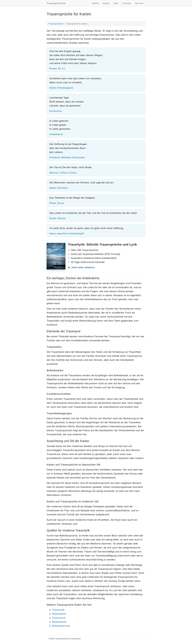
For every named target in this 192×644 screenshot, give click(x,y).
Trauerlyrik (127, 3)
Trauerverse (59, 618)
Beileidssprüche (61, 626)
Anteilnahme (59, 614)
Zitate (116, 3)
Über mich (139, 3)
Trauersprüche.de (56, 3)
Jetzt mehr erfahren (83, 267)
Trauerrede (58, 610)
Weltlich (96, 3)
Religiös (106, 3)
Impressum (76, 639)
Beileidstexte (59, 622)
